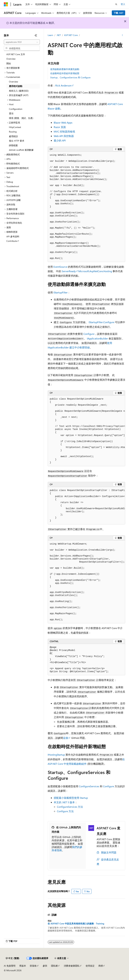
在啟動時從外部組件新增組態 (65, 73)
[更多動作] (122, 35)
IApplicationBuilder (97, 338)
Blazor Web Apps (63, 122)
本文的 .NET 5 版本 (64, 802)
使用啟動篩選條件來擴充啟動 (65, 69)
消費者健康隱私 (72, 966)
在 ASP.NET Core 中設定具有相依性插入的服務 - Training (76, 924)
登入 (123, 4)
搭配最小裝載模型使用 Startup (71, 798)
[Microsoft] (6, 4)
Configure (89, 334)
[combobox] (22, 42)
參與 (45, 966)
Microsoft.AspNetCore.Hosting (95, 271)
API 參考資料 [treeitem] (13, 236)
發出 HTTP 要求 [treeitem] (17, 141)
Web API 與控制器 (64, 136)
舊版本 (23, 966)
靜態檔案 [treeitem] (13, 145)
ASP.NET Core (71, 35)
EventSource (60, 267)
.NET (59, 35)
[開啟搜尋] (116, 4)
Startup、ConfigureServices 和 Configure (70, 77)
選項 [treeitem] (11, 113)
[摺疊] (36, 35)
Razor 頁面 (60, 127)
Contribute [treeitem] (12, 241)
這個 (66, 738)
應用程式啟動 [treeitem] (16, 86)
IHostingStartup (56, 755)
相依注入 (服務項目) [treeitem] (19, 91)
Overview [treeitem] (11, 59)
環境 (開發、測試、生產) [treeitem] (21, 118)
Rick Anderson (63, 85)
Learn (50, 35)
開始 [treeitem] (9, 63)
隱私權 (54, 966)
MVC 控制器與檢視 (64, 131)
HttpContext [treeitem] (15, 127)
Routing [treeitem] (13, 132)
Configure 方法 (65, 811)
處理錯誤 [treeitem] (13, 136)
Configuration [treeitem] (16, 109)
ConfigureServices (89, 786)
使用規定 (90, 966)
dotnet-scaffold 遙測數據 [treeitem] (21, 150)
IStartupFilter (61, 292)
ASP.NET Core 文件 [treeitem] (16, 54)
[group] (86, 431)
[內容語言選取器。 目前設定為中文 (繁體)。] (13, 958)
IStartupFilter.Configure (101, 322)
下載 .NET (119, 13)
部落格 (33, 966)
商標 (101, 966)
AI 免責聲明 (10, 966)
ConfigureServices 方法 (70, 807)
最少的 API (60, 140)
